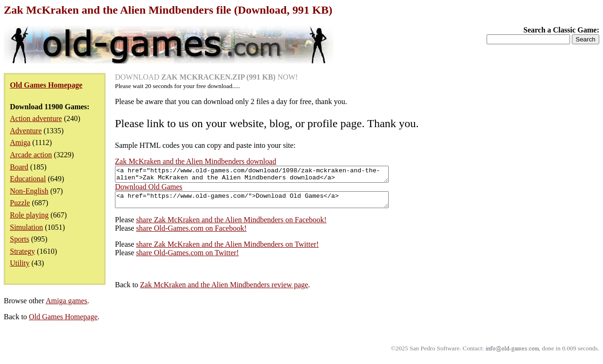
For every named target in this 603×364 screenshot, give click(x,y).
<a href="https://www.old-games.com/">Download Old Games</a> (268, 204)
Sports (20, 239)
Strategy (22, 251)
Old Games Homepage (63, 322)
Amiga (20, 142)
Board (19, 167)
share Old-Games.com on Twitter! (187, 258)
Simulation (26, 227)
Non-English (29, 191)
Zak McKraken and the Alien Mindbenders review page (224, 290)
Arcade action (31, 155)
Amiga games (66, 306)
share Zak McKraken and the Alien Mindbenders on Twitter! (228, 250)
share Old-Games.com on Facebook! (191, 234)
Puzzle (20, 203)
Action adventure (36, 118)
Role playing (29, 215)
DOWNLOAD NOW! (206, 77)
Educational (28, 179)
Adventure (26, 131)
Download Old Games (149, 190)
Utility (20, 263)
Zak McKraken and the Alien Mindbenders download (196, 161)
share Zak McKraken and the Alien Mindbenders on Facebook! (231, 225)
